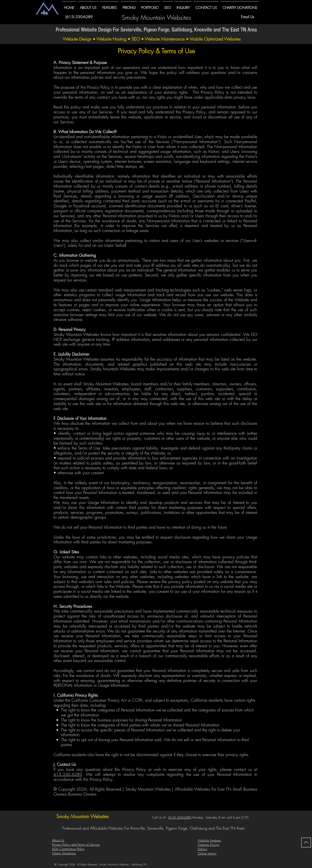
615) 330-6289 (180, 817)
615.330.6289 (68, 774)
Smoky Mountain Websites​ (156, 17)
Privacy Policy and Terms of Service (76, 845)
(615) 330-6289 (79, 17)
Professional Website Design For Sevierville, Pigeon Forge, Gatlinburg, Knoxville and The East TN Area (156, 30)
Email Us (247, 17)
